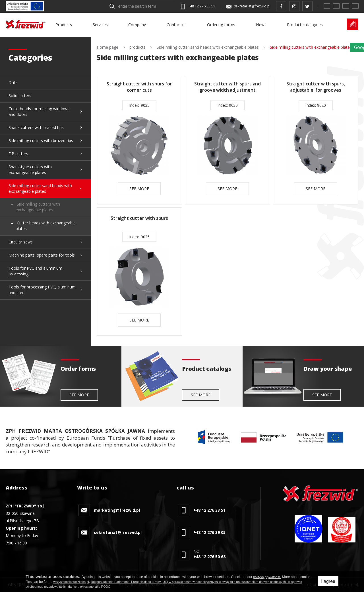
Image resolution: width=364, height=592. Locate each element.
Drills (13, 82)
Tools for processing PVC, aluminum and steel (42, 290)
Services (100, 25)
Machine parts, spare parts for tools (42, 255)
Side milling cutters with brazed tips (41, 141)
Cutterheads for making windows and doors (39, 111)
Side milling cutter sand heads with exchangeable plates (40, 188)
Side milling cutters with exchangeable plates (38, 207)
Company (137, 25)
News (261, 25)
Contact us (177, 25)
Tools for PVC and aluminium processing (35, 271)
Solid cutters (20, 96)
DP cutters (18, 154)
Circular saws (21, 242)
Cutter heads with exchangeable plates (46, 226)
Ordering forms (221, 25)
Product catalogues (305, 25)
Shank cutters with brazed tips (36, 127)
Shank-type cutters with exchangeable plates (30, 170)
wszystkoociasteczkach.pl (71, 582)
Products (64, 25)
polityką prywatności (267, 577)
